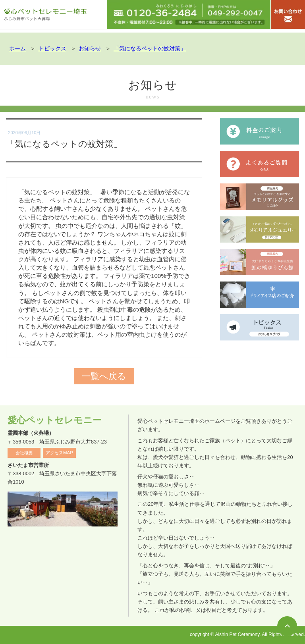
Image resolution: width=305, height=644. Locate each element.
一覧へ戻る (104, 376)
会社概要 (24, 453)
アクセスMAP (59, 453)
